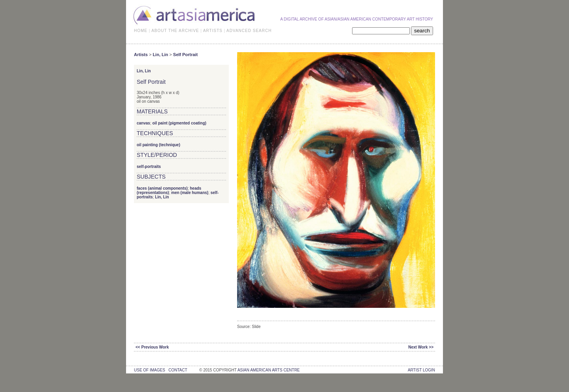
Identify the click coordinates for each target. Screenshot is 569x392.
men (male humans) (190, 193)
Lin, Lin (160, 55)
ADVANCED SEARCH (249, 31)
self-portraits (149, 167)
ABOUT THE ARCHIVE (175, 31)
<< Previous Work (152, 347)
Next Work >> (421, 347)
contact (178, 370)
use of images (150, 370)
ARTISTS (213, 31)
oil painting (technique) (158, 145)
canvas (143, 123)
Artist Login (421, 370)
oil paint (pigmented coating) (179, 123)
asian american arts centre (269, 370)
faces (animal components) (162, 188)
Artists (141, 55)
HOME (141, 31)
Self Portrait (185, 55)
